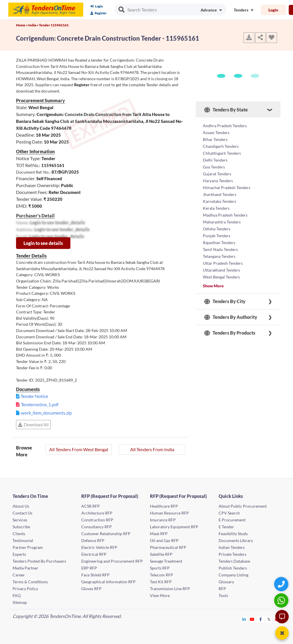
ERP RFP (89, 568)
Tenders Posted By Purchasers (39, 561)
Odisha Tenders (217, 229)
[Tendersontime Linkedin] (244, 619)
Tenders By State (226, 110)
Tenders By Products (230, 333)
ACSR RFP (91, 506)
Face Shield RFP (95, 575)
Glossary (226, 582)
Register (99, 13)
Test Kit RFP (161, 582)
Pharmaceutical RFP (168, 547)
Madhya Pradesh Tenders (225, 215)
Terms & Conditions (30, 582)
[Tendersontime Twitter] (269, 619)
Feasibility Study (233, 534)
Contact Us (22, 513)
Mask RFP (159, 534)
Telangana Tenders (219, 256)
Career (19, 575)
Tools (223, 595)
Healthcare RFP (164, 506)
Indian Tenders (232, 547)
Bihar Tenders (215, 139)
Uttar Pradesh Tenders (223, 263)
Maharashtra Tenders (222, 222)
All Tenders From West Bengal (79, 449)
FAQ (17, 595)
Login (97, 6)
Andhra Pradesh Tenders (225, 126)
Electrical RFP (94, 554)
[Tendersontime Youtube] (252, 619)
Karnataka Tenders (219, 201)
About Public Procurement (243, 506)
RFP (222, 589)
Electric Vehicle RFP (99, 547)
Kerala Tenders (216, 208)
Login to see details (43, 243)
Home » (22, 25)
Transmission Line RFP (170, 589)
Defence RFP (93, 540)
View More (160, 595)
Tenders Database (234, 561)
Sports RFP (160, 568)
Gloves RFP (91, 589)
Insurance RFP (163, 520)
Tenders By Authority (231, 317)
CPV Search (229, 513)
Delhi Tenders (215, 160)
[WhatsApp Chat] (282, 600)
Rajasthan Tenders (219, 243)
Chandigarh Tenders (221, 146)
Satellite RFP (161, 554)
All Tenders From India (152, 449)
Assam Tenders (216, 132)
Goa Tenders (214, 167)
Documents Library (236, 540)
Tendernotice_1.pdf (40, 404)
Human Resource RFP (169, 513)
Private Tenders (232, 554)
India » (34, 25)
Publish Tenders (233, 568)
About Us (21, 506)
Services (20, 520)
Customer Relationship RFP (106, 534)
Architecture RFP (97, 513)
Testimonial (23, 540)
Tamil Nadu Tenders (220, 249)
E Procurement (232, 520)
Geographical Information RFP (108, 582)
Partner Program (28, 547)
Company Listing (233, 575)
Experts (19, 554)
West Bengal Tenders (221, 277)
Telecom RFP (162, 575)
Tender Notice (34, 396)
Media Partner (25, 568)
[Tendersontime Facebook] (261, 619)
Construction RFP (97, 520)
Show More (213, 286)
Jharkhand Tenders (220, 194)
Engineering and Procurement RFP (112, 561)
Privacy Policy (25, 589)
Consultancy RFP (97, 527)
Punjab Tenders (217, 236)
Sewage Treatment (166, 561)
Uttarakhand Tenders (221, 270)
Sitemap (20, 602)
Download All (33, 425)
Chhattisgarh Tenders (222, 153)
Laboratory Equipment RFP (174, 527)
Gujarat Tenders (217, 174)
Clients (19, 534)
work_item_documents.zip (46, 413)
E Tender (226, 527)
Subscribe (21, 527)
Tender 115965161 (54, 25)
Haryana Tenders (218, 181)
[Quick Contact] (282, 584)
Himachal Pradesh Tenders (227, 187)
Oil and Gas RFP (164, 540)
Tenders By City (225, 301)
